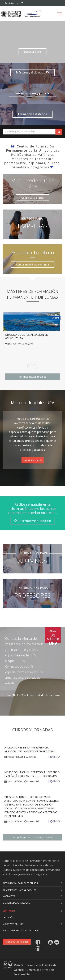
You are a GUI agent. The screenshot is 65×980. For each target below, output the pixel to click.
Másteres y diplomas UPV (32, 72)
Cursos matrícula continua (32, 264)
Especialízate (32, 52)
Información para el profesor (20, 883)
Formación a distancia (32, 114)
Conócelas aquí (33, 460)
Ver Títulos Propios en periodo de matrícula (34, 695)
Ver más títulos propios (32, 377)
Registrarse (12, 3)
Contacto (9, 911)
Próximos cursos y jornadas (32, 93)
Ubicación (8, 917)
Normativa (9, 896)
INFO (55, 757)
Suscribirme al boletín (32, 521)
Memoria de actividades (16, 903)
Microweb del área (14, 924)
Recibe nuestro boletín (17, 942)
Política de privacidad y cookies (21, 930)
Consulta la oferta (32, 198)
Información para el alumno (19, 890)
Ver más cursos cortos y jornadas (33, 837)
